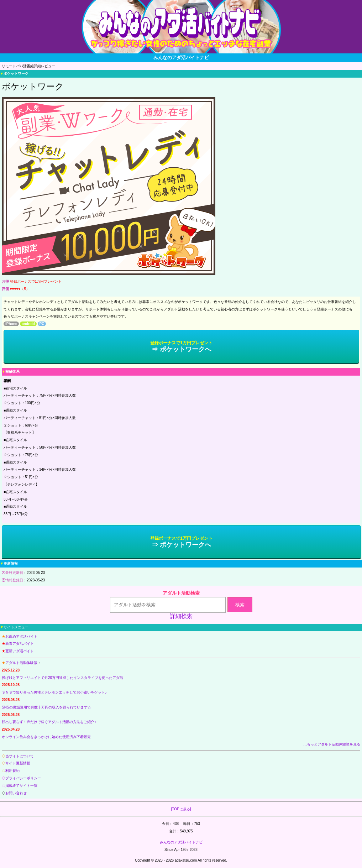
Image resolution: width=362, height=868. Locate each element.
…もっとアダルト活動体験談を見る (332, 744)
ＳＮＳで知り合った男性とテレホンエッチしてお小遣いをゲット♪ (54, 692)
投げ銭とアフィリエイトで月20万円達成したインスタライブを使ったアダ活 (62, 678)
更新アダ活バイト (20, 651)
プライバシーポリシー (23, 778)
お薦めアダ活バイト (21, 636)
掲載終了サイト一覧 (21, 786)
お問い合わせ (16, 793)
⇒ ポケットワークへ (181, 347)
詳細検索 (181, 616)
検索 (240, 605)
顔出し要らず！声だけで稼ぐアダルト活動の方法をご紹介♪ (49, 722)
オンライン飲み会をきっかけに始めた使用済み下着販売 (46, 737)
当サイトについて (20, 756)
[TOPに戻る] (181, 809)
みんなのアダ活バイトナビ (181, 842)
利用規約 (12, 771)
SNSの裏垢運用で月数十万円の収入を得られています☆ (46, 707)
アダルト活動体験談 (21, 663)
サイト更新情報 (18, 763)
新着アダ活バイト (20, 644)
